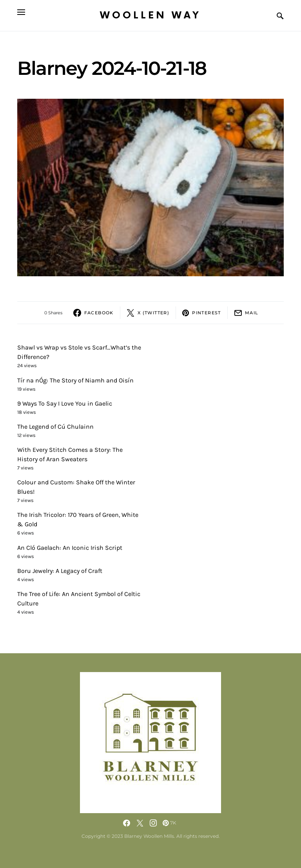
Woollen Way (150, 15)
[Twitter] (140, 823)
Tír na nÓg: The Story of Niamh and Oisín (75, 380)
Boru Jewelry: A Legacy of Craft (60, 571)
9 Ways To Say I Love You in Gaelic (65, 403)
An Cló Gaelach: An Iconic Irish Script (70, 548)
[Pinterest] (170, 823)
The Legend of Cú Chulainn (55, 427)
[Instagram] (153, 823)
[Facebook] (127, 823)
